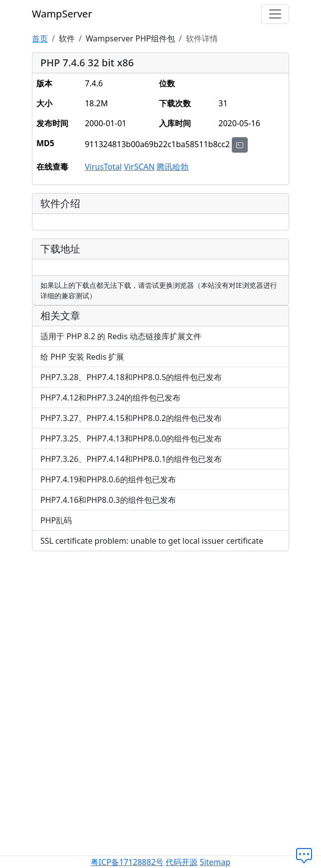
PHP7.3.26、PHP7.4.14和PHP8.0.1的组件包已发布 (131, 459)
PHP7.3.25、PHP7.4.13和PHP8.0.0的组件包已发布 (131, 438)
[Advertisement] (160, 629)
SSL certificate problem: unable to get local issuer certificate (152, 541)
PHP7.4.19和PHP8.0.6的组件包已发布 (108, 479)
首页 (40, 38)
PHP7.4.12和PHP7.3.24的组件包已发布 (110, 398)
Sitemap (215, 862)
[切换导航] (275, 14)
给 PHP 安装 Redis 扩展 (82, 357)
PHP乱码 (56, 520)
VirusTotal (103, 167)
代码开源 (181, 862)
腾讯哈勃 (172, 167)
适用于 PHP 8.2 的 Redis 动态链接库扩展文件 (121, 336)
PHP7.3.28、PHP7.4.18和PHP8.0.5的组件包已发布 (131, 377)
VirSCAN (140, 167)
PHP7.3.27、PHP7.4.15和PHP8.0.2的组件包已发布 (131, 418)
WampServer (62, 14)
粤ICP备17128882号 (127, 862)
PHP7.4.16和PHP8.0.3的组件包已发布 (108, 500)
